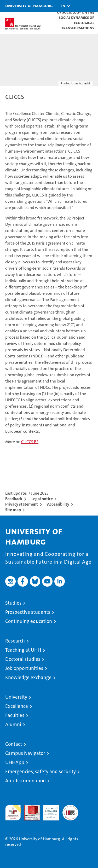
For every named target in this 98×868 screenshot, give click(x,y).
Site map (13, 510)
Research (15, 641)
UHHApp (15, 762)
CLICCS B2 (30, 442)
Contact (14, 744)
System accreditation (70, 810)
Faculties (15, 715)
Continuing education (29, 621)
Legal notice (42, 499)
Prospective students (28, 612)
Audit (29, 808)
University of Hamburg (29, 5)
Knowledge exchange (28, 677)
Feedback (14, 499)
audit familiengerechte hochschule (13, 813)
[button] (64, 6)
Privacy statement (22, 504)
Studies (13, 603)
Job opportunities (24, 668)
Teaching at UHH (23, 650)
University (16, 697)
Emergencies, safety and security (41, 771)
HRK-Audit (48, 810)
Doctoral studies (23, 659)
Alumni (13, 724)
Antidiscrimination (25, 781)
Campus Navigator (25, 753)
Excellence (17, 706)
